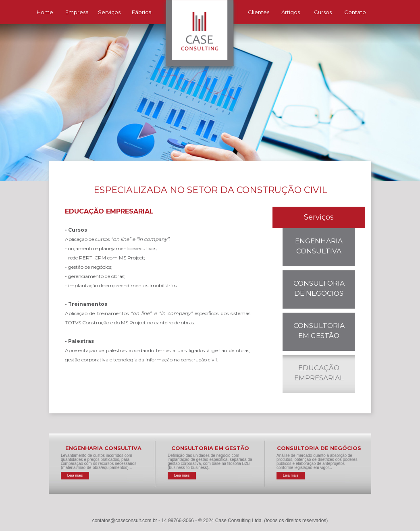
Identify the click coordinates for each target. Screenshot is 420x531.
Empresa (77, 12)
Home (45, 12)
